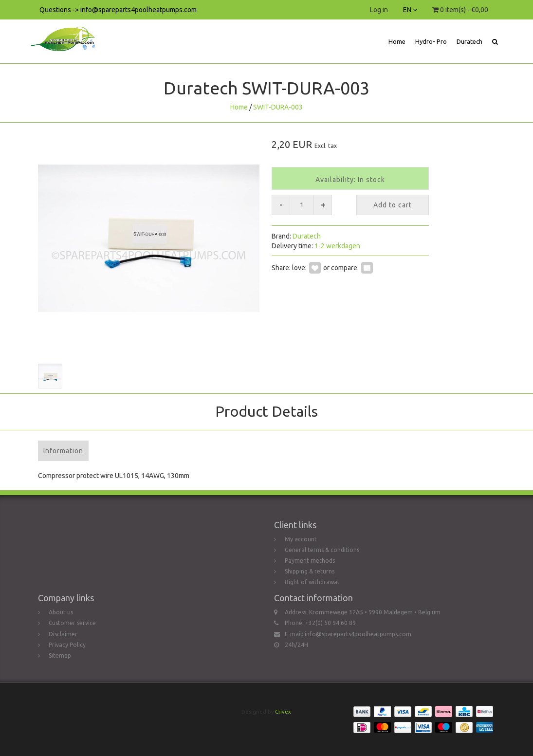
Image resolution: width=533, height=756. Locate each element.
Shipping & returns (310, 571)
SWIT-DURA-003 (278, 107)
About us (61, 612)
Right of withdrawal (312, 582)
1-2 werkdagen (337, 246)
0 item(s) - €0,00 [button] (460, 10)
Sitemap (60, 655)
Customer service (72, 623)
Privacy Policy (67, 645)
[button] (495, 41)
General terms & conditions (322, 550)
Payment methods (310, 561)
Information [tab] (63, 451)
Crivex (283, 712)
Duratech (469, 41)
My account (301, 539)
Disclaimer (63, 634)
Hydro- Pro (431, 41)
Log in (379, 10)
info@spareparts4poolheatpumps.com (358, 634)
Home (397, 41)
